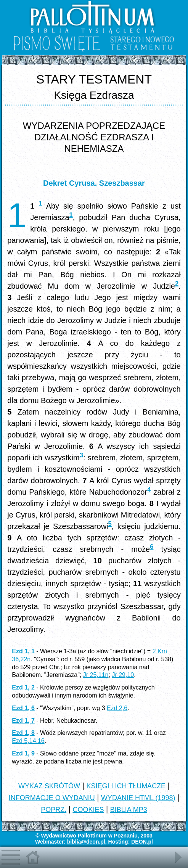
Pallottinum (92, 836)
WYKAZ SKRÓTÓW (49, 786)
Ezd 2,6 (117, 708)
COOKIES (88, 810)
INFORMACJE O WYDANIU (52, 798)
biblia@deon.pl (86, 842)
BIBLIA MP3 (129, 810)
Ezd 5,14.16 (28, 741)
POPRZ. (54, 810)
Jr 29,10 (123, 675)
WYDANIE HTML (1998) (138, 798)
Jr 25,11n (96, 675)
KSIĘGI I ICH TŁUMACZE (126, 786)
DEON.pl (142, 842)
